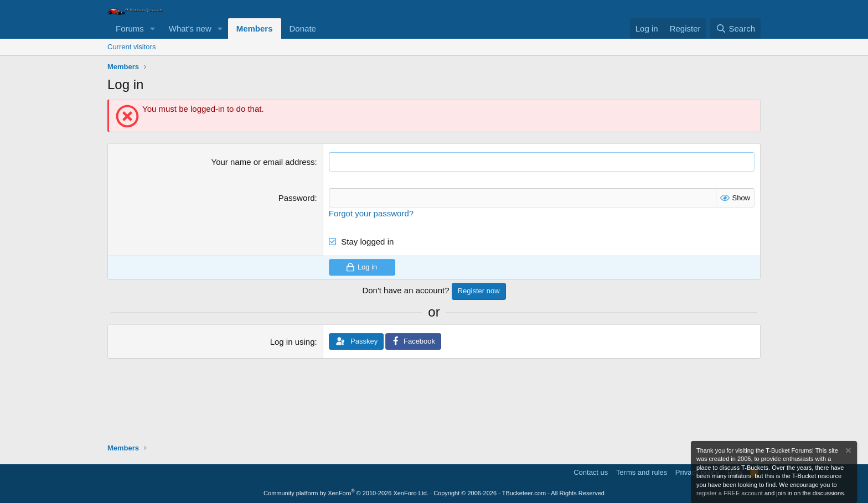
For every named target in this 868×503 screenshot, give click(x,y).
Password (297, 198)
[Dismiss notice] (848, 452)
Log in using (293, 342)
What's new (190, 28)
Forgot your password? (371, 213)
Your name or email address (263, 162)
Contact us (591, 472)
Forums (130, 28)
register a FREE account (730, 493)
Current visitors (131, 47)
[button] (153, 28)
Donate (303, 28)
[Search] (735, 28)
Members (255, 28)
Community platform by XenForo (346, 493)
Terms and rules (642, 472)
